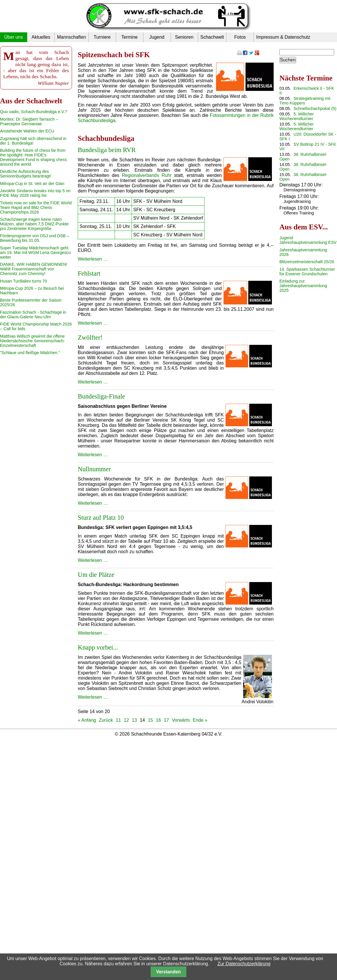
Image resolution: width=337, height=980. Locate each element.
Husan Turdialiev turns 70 (23, 281)
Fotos (240, 37)
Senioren (184, 37)
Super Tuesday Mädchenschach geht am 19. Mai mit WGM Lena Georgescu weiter (35, 253)
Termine (129, 37)
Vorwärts (181, 720)
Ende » (200, 720)
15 (150, 720)
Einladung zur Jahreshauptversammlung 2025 (303, 286)
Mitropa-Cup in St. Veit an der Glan (32, 184)
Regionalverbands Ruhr (147, 175)
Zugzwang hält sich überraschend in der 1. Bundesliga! (33, 141)
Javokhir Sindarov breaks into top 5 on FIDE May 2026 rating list (35, 193)
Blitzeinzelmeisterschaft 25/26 (307, 262)
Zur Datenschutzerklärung (244, 964)
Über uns (14, 37)
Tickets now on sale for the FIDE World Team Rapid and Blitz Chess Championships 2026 (36, 207)
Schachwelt (212, 37)
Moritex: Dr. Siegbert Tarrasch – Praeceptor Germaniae (29, 121)
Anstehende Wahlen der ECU (27, 131)
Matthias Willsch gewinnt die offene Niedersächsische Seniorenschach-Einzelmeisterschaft (33, 341)
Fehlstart (89, 273)
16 (158, 720)
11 (118, 720)
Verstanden (168, 972)
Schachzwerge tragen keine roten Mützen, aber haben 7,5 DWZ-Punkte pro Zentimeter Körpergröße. (34, 224)
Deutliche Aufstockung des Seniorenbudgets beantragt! (26, 174)
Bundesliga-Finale (101, 396)
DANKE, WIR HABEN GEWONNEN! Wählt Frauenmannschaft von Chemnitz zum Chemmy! (34, 269)
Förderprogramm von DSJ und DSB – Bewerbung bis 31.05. (35, 238)
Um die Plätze (96, 575)
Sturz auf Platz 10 (101, 518)
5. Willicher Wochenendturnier (297, 116)
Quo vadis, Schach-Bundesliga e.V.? (34, 112)
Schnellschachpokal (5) (315, 109)
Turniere (102, 37)
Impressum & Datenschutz (283, 37)
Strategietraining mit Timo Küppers (305, 101)
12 (126, 720)
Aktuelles (41, 37)
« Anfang (87, 720)
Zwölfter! (90, 337)
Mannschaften (72, 37)
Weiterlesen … (93, 259)
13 (135, 720)
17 (166, 720)
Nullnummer (94, 469)
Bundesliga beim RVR (107, 150)
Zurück (106, 720)
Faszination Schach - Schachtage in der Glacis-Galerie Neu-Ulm (33, 315)
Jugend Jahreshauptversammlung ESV (308, 240)
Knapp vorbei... (98, 647)
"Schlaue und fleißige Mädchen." (30, 353)
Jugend (157, 37)
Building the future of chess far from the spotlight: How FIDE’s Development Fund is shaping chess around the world (33, 157)
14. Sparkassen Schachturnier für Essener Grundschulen (307, 272)
